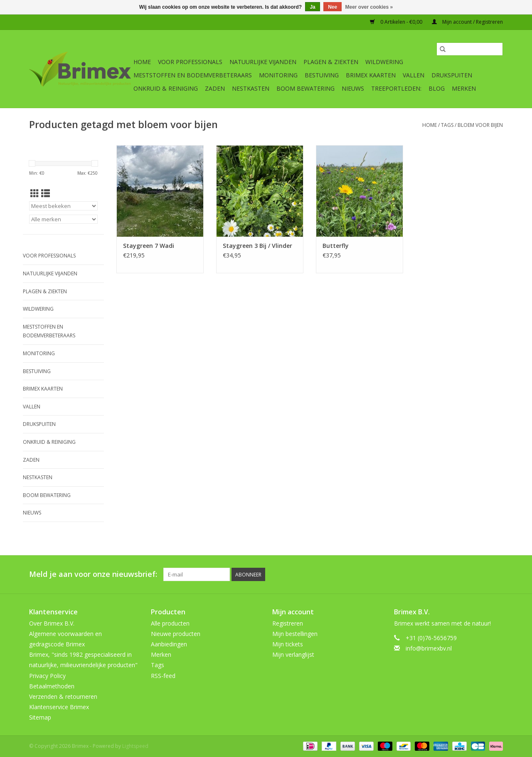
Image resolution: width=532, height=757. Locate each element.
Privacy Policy (47, 676)
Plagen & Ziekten (331, 62)
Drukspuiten (452, 75)
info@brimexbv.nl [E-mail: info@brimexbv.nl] (429, 648)
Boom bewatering (305, 88)
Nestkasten (251, 88)
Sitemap (40, 717)
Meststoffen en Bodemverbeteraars (193, 75)
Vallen (414, 75)
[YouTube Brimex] (466, 574)
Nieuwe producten (176, 634)
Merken (464, 88)
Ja (312, 7)
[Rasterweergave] (35, 193)
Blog (437, 88)
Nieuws (353, 88)
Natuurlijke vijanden (263, 62)
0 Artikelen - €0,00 (397, 22)
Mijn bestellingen (295, 634)
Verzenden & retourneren (63, 696)
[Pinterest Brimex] (451, 574)
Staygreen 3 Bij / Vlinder (257, 246)
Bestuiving (322, 75)
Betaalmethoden (52, 686)
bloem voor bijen (480, 125)
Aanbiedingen (169, 644)
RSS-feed (163, 676)
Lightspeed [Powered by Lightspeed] (135, 746)
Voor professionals (190, 62)
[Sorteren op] (63, 206)
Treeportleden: (396, 88)
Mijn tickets (288, 644)
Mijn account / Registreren (467, 22)
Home (142, 62)
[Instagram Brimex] (496, 574)
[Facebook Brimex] (421, 574)
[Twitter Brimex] (436, 574)
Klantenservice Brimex (59, 707)
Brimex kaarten (371, 75)
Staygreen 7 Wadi (149, 246)
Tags (447, 125)
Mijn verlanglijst (293, 654)
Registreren (288, 623)
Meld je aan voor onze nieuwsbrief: (93, 574)
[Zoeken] (470, 49)
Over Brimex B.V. (52, 623)
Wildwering (384, 62)
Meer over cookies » (369, 7)
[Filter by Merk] (63, 219)
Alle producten (170, 623)
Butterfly (336, 246)
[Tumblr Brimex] (481, 574)
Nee (332, 7)
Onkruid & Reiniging (166, 88)
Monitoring (278, 75)
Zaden (215, 88)
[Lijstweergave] (46, 193)
